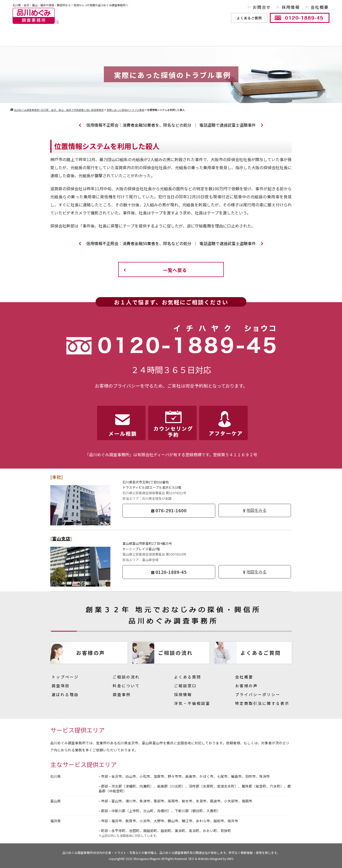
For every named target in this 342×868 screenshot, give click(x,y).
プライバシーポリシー (258, 694)
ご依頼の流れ (213, 38)
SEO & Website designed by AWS (211, 859)
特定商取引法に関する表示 (262, 703)
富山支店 (61, 538)
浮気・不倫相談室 (192, 703)
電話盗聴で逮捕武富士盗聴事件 (231, 125)
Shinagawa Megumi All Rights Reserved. (161, 859)
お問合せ (262, 7)
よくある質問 (188, 677)
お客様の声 (309, 38)
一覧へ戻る (175, 270)
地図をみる (256, 510)
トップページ (38, 38)
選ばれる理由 (65, 694)
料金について (264, 38)
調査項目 (81, 38)
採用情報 (291, 7)
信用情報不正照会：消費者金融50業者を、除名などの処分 (135, 125)
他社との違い (163, 38)
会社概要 (320, 7)
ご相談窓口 (185, 686)
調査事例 (119, 38)
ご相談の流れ (126, 677)
